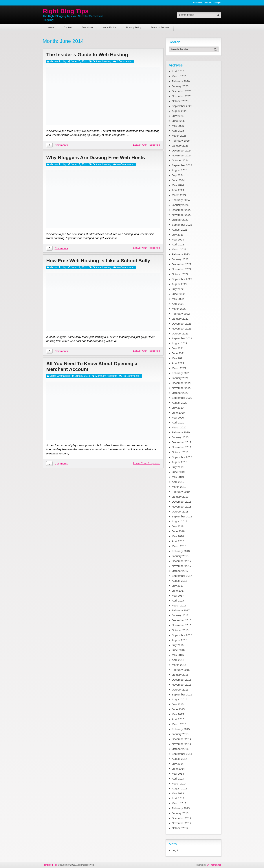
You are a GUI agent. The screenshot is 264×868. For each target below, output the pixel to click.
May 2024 (178, 185)
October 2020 (180, 393)
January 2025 (180, 146)
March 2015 (179, 724)
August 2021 (179, 343)
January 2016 (180, 675)
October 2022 (180, 274)
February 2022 (181, 314)
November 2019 (182, 447)
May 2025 (178, 126)
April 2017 (178, 600)
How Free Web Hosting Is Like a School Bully (98, 266)
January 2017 (180, 615)
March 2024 (179, 195)
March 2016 (179, 665)
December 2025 (182, 91)
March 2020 (179, 427)
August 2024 (179, 170)
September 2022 (182, 279)
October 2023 (180, 220)
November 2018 (182, 507)
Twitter (208, 3)
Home (51, 27)
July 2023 (178, 235)
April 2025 (178, 131)
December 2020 (182, 383)
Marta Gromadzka (60, 386)
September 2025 (182, 106)
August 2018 (179, 521)
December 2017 (182, 561)
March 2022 (179, 309)
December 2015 (182, 680)
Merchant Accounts (106, 386)
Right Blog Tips (66, 11)
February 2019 (181, 492)
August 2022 (179, 284)
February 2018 (181, 551)
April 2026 (178, 71)
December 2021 (182, 324)
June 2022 (178, 294)
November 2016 (182, 625)
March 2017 (179, 605)
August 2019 (179, 462)
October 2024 (180, 160)
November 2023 (182, 215)
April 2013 (178, 798)
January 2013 (180, 813)
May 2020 (178, 418)
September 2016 (182, 635)
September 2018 (182, 516)
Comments (61, 146)
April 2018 (178, 541)
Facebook (198, 3)
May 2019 (178, 477)
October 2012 (180, 828)
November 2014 (182, 744)
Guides (97, 62)
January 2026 (180, 86)
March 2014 (179, 783)
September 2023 (182, 225)
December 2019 (182, 442)
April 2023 (178, 244)
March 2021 (179, 368)
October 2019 (180, 452)
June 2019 (178, 472)
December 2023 (182, 210)
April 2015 (178, 719)
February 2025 (181, 141)
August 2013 (179, 788)
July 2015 (178, 704)
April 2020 (178, 422)
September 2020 (182, 398)
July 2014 (178, 764)
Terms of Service (160, 27)
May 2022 (178, 299)
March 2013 (179, 803)
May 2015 (178, 714)
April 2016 (178, 660)
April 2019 (178, 482)
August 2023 (179, 230)
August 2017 (179, 581)
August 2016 (179, 640)
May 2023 (178, 239)
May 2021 (178, 358)
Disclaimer (88, 27)
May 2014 (178, 774)
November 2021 (182, 328)
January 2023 (180, 259)
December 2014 (182, 739)
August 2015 (179, 699)
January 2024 (180, 205)
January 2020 (180, 437)
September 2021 (182, 338)
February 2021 (181, 373)
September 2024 (182, 165)
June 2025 (178, 121)
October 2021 (180, 333)
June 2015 (178, 709)
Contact (68, 27)
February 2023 (181, 254)
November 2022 (182, 269)
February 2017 (181, 610)
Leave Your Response (147, 146)
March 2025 (179, 136)
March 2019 (179, 487)
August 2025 (179, 111)
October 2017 (180, 571)
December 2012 (182, 818)
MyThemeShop (214, 865)
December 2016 (182, 620)
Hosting (107, 62)
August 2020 (179, 403)
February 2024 (181, 200)
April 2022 (178, 304)
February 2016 (181, 670)
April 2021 (178, 363)
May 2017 (178, 596)
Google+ (218, 3)
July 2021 (178, 348)
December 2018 (182, 502)
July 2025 (178, 116)
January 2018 (180, 556)
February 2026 (181, 81)
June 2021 (178, 353)
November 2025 (182, 96)
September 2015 (182, 694)
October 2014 (180, 749)
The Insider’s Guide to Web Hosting (93, 55)
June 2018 (178, 531)
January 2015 (180, 734)
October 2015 (180, 690)
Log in (176, 850)
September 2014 (182, 754)
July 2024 (178, 175)
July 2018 (178, 526)
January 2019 (180, 497)
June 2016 (178, 650)
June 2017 (178, 591)
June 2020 (178, 413)
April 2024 (178, 190)
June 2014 (178, 769)
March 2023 (179, 249)
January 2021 (180, 378)
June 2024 (178, 180)
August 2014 (179, 759)
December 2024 (182, 150)
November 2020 (182, 388)
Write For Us (110, 27)
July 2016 (178, 645)
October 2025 (180, 101)
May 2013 (178, 793)
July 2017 (178, 586)
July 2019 (178, 467)
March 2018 (179, 546)
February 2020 (181, 432)
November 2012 (182, 823)
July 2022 (178, 289)
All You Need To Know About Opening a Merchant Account (98, 376)
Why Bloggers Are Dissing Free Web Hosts (102, 159)
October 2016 (180, 630)
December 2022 (182, 264)
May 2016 (178, 655)
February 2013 (181, 808)
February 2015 (181, 729)
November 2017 (182, 566)
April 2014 (178, 779)
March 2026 (179, 76)
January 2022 (180, 319)
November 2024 (182, 155)
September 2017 (182, 576)
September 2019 (182, 457)
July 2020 (178, 408)
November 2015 (182, 685)
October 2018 (180, 511)
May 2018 (178, 536)
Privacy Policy (134, 27)
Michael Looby (58, 62)
